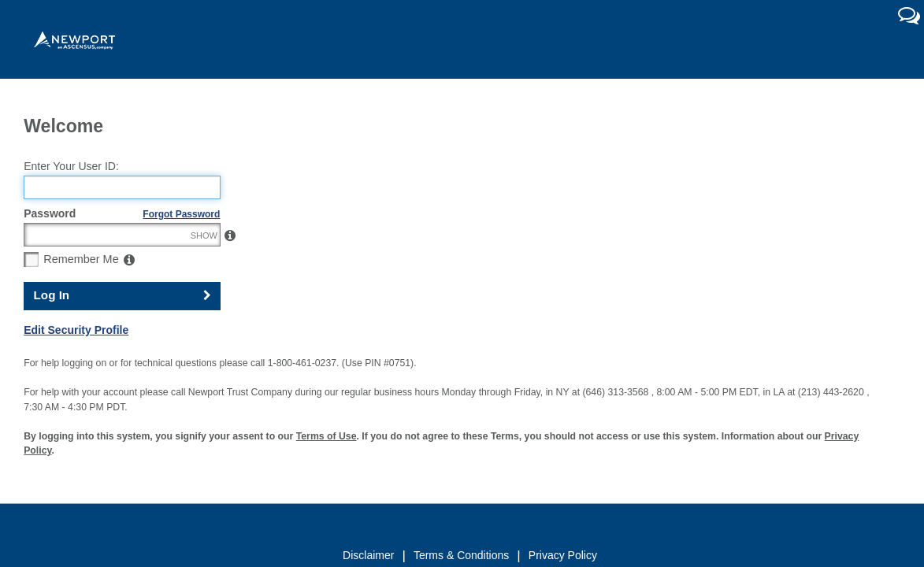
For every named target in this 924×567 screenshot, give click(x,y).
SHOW (204, 269)
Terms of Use (327, 470)
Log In (52, 330)
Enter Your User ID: (71, 200)
